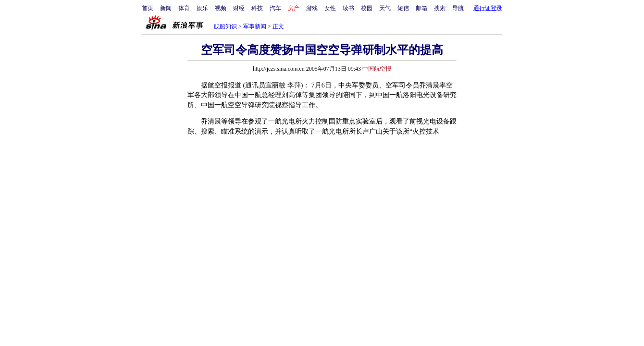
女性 (330, 8)
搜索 (440, 8)
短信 (403, 8)
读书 (348, 8)
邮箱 (421, 8)
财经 (239, 8)
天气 (385, 8)
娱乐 (202, 8)
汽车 (275, 8)
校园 (367, 8)
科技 (257, 8)
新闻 (166, 8)
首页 (148, 8)
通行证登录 (488, 8)
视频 (221, 8)
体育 (184, 8)
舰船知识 (225, 26)
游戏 (312, 8)
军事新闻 (255, 26)
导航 (458, 8)
